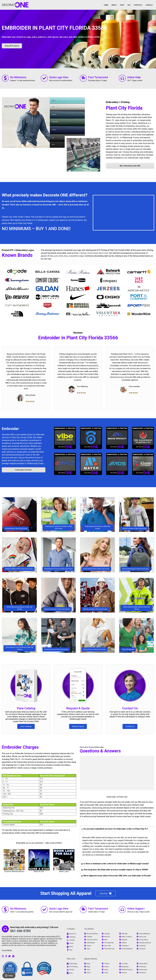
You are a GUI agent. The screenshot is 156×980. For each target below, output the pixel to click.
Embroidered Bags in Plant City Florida (135, 569)
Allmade (125, 934)
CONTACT (149, 5)
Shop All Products (12, 46)
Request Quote (78, 726)
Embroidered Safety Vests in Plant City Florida (136, 608)
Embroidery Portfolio (24, 470)
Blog (71, 973)
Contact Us (130, 708)
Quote (71, 943)
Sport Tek (107, 946)
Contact (72, 940)
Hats (88, 970)
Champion (125, 946)
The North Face (109, 949)
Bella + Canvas (80, 253)
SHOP (122, 5)
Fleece (106, 967)
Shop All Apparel (128, 649)
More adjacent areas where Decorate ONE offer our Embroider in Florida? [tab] (116, 876)
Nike (106, 940)
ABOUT (114, 5)
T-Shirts (107, 964)
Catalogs (72, 937)
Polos (89, 973)
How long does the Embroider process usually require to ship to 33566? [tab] (115, 870)
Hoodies (125, 964)
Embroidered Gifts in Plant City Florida (96, 569)
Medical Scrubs (127, 970)
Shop (71, 946)
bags (82, 256)
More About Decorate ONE (130, 166)
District (124, 943)
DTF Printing (73, 967)
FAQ (129, 5)
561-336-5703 (20, 931)
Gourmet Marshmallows (14, 871)
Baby (88, 964)
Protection (143, 973)
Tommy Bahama (127, 949)
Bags (88, 967)
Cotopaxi (142, 949)
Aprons (124, 973)
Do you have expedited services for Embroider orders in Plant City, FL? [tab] (115, 829)
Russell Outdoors (145, 943)
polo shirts (59, 256)
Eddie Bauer (91, 943)
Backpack (125, 967)
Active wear (143, 970)
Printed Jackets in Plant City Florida (95, 609)
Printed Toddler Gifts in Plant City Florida (19, 569)
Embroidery (73, 964)
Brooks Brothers (92, 934)
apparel (44, 256)
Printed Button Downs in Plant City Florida (58, 569)
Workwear (143, 967)
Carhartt (89, 937)
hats (52, 256)
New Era (107, 937)
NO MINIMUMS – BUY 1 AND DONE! (36, 229)
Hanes (89, 946)
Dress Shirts (143, 964)
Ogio (88, 949)
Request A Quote (78, 708)
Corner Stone (93, 253)
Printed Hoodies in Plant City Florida (135, 528)
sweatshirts (74, 256)
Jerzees (107, 934)
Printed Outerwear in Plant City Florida (57, 609)
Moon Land (64, 871)
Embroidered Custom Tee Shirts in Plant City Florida (59, 527)
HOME (106, 5)
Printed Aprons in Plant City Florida (56, 649)
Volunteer (142, 946)
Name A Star (39, 871)
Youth (106, 973)
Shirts (106, 970)
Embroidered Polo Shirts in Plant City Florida (98, 527)
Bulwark (124, 940)
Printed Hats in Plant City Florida (16, 528)
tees (66, 256)
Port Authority (109, 943)
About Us (73, 934)
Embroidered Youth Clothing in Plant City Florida (20, 648)
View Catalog (26, 708)
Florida (72, 970)
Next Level (104, 253)
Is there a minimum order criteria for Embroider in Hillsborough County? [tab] (115, 864)
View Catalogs (26, 726)
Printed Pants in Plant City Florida (94, 649)
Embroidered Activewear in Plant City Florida (20, 608)
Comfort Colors (92, 940)
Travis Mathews (144, 934)
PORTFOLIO (138, 5)
